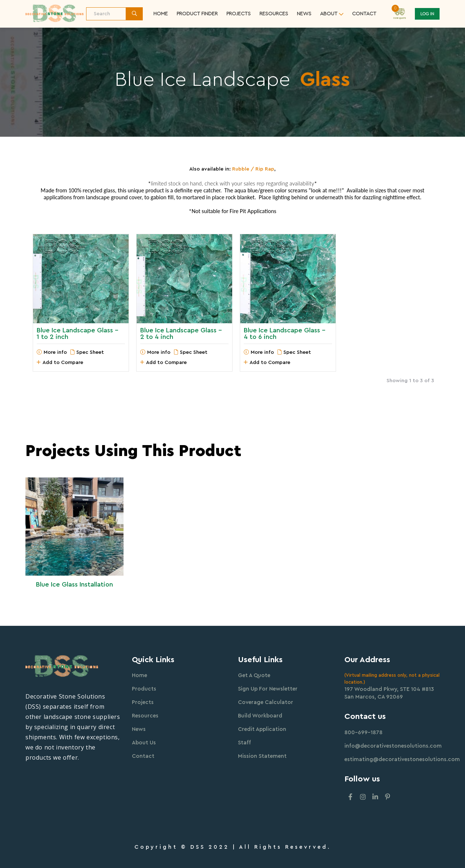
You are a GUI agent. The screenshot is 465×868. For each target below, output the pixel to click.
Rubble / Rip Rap (253, 169)
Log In (427, 14)
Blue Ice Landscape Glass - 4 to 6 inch (285, 333)
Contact (143, 756)
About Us (144, 743)
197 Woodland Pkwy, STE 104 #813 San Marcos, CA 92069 (389, 693)
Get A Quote (254, 675)
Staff (244, 743)
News (304, 14)
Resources (145, 716)
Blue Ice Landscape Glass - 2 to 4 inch (181, 333)
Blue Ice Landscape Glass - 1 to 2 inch (78, 333)
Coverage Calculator (266, 702)
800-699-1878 (363, 733)
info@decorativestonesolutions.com (393, 746)
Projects (238, 14)
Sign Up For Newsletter (268, 689)
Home (161, 14)
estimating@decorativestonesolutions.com (402, 759)
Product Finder (197, 14)
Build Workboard (260, 716)
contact (364, 14)
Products (144, 689)
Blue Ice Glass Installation (74, 584)
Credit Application (262, 729)
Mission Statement (262, 756)
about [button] (329, 14)
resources (274, 14)
